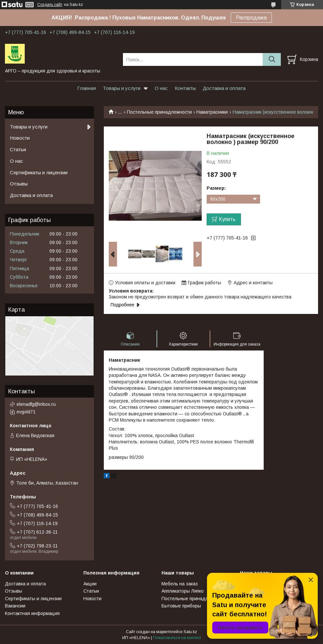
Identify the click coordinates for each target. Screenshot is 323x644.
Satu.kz (190, 632)
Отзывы (19, 184)
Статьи (18, 149)
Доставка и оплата (224, 88)
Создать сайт (50, 5)
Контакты (185, 88)
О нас (161, 88)
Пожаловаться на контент (177, 638)
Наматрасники (212, 112)
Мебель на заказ (180, 584)
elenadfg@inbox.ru (36, 404)
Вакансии (15, 606)
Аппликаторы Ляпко (183, 591)
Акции (90, 584)
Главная (87, 88)
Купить (227, 219)
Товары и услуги (122, 88)
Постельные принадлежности (159, 112)
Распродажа (251, 18)
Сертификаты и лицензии (39, 172)
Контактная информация (32, 613)
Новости (20, 138)
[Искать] (272, 59)
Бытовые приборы (181, 606)
